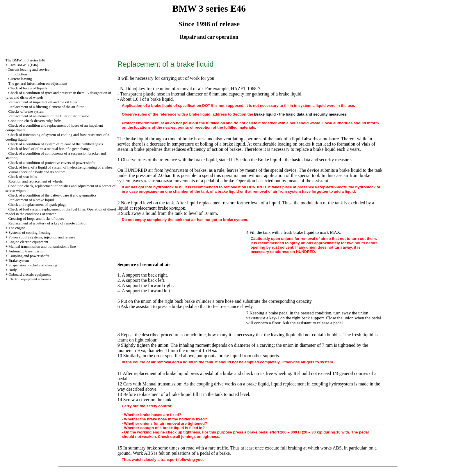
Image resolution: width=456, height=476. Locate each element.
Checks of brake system (26, 111)
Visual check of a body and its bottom (37, 172)
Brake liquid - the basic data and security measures (300, 114)
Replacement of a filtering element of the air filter (46, 107)
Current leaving (20, 79)
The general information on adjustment (38, 83)
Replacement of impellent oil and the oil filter (43, 102)
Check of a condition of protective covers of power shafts (52, 163)
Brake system (19, 260)
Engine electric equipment (28, 242)
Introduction (18, 74)
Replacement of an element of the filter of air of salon (49, 116)
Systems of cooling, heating (29, 232)
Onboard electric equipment (30, 274)
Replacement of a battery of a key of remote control (48, 223)
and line (42, 246)
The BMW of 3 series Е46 (25, 60)
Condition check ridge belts (35, 121)
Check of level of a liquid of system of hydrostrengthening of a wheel (61, 167)
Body (13, 270)
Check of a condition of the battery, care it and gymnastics (52, 195)
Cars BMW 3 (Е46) (23, 65)
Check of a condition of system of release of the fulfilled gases (56, 144)
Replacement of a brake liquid (31, 200)
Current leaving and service (28, 69)
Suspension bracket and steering (33, 265)
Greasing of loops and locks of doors (36, 218)
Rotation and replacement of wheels (36, 181)
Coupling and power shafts (29, 256)
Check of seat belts (23, 177)
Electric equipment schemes (30, 279)
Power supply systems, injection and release (42, 237)
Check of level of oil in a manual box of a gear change (49, 149)
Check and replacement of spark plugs (37, 205)
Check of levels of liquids (28, 88)
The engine (17, 228)
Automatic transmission (26, 251)
